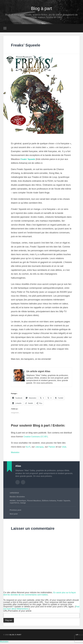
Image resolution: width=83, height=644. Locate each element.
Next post (14, 515)
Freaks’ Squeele (29, 46)
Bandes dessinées (18, 498)
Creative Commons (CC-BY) (37, 438)
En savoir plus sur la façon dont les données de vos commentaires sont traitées (41, 595)
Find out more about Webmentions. (21, 610)
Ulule (67, 448)
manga (24, 504)
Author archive (18, 483)
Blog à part (42, 9)
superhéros (15, 504)
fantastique (22, 502)
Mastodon (16, 454)
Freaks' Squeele (66, 502)
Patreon (54, 448)
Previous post (16, 511)
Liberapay (40, 448)
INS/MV (13, 502)
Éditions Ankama (51, 502)
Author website (23, 483)
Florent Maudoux (35, 502)
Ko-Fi (28, 448)
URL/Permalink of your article (17, 612)
